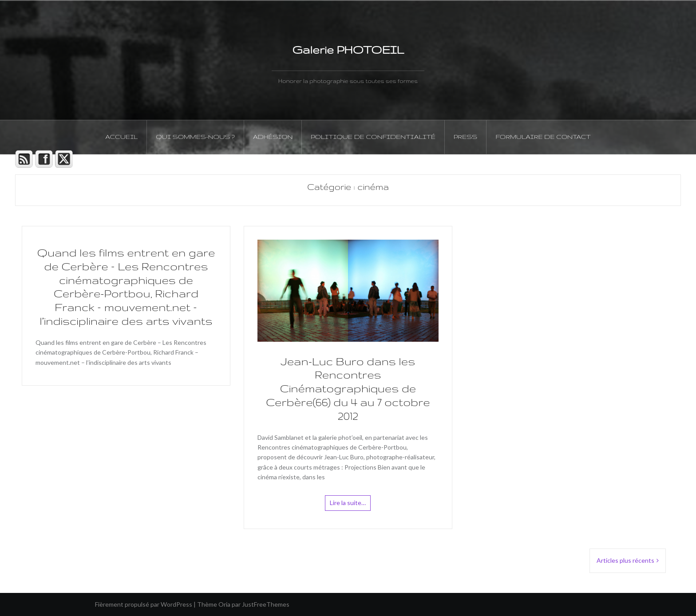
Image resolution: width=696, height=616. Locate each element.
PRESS (465, 137)
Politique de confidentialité (373, 137)
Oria (224, 604)
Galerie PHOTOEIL (348, 50)
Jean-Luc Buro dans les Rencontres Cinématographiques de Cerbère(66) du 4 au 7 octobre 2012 (348, 389)
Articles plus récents (625, 560)
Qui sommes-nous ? (195, 137)
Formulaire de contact (543, 137)
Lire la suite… (348, 503)
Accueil (121, 137)
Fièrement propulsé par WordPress (144, 604)
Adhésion (273, 137)
